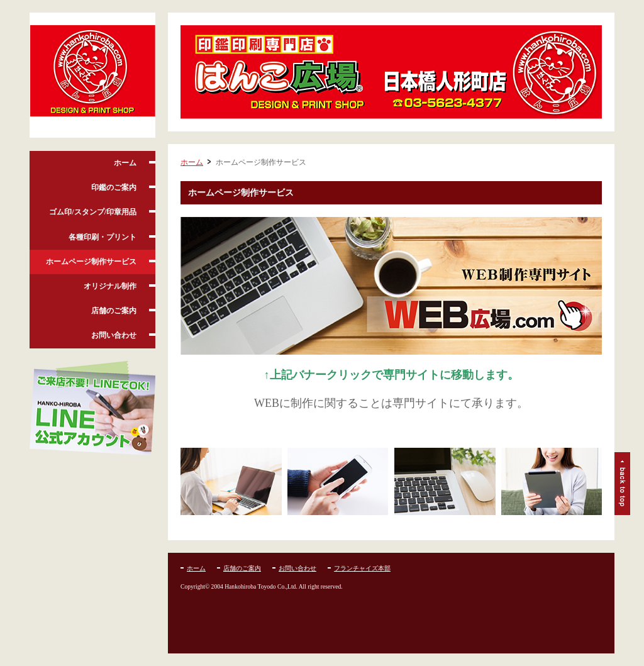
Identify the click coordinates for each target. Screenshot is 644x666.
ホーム (125, 163)
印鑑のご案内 (114, 187)
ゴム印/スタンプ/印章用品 (93, 212)
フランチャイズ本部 (362, 568)
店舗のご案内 (114, 311)
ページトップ (622, 484)
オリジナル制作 (110, 286)
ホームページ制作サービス (91, 262)
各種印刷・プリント (103, 237)
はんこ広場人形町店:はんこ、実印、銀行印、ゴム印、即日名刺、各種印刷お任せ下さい (92, 75)
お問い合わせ (114, 335)
